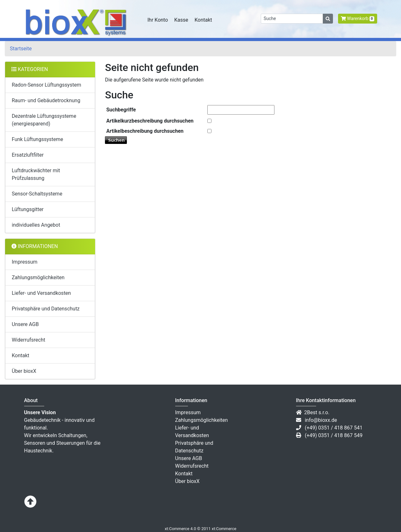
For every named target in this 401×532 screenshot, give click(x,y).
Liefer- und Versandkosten (41, 293)
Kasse (181, 20)
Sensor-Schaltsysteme (37, 194)
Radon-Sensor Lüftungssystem (46, 85)
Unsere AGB (25, 324)
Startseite (21, 49)
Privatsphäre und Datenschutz (46, 309)
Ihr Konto (158, 20)
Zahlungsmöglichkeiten (38, 277)
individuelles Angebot (36, 225)
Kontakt (203, 20)
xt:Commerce (224, 529)
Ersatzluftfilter (28, 155)
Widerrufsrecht (28, 340)
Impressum (25, 262)
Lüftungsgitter (28, 209)
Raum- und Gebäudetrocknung (46, 100)
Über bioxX (24, 371)
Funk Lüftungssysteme (38, 139)
